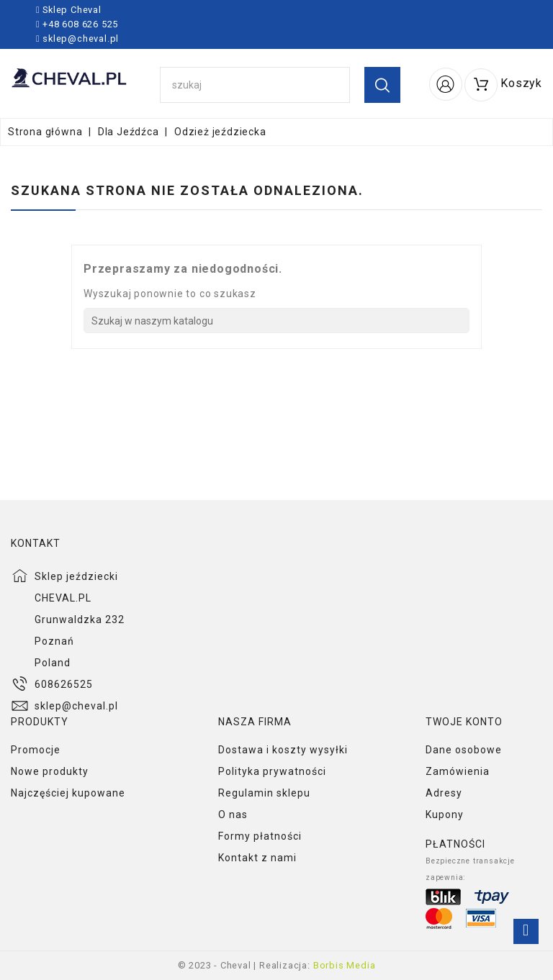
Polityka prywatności (272, 771)
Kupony (445, 815)
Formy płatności (260, 836)
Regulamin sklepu (264, 793)
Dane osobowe (464, 750)
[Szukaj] (276, 321)
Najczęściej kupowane (68, 793)
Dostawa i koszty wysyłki (283, 750)
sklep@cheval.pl (81, 38)
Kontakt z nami (257, 858)
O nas (233, 815)
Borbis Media (345, 965)
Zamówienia (458, 771)
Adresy (444, 793)
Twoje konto (464, 722)
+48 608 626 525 (79, 24)
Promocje (36, 750)
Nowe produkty (50, 771)
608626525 (64, 684)
